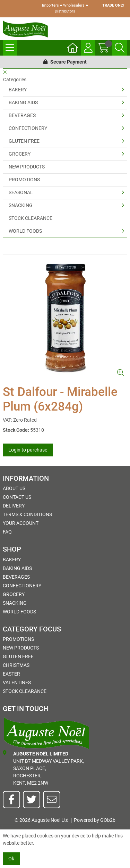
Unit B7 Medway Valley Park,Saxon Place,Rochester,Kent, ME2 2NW (43, 768)
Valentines (17, 683)
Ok (11, 859)
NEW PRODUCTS (27, 167)
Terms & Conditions (27, 514)
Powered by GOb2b (95, 820)
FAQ (7, 532)
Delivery (14, 506)
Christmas (16, 665)
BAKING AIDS (23, 102)
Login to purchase (28, 450)
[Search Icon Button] (120, 48)
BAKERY (18, 90)
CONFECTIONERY (28, 128)
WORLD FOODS (25, 231)
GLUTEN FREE (24, 141)
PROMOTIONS (24, 180)
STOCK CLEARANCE (31, 218)
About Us (14, 488)
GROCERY (20, 154)
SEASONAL (21, 192)
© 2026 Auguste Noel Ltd (42, 820)
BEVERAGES (22, 115)
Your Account (21, 523)
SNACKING (21, 205)
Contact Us (17, 497)
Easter (11, 674)
